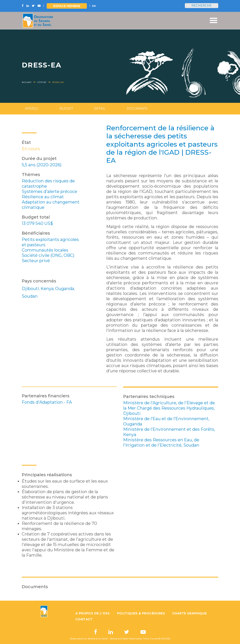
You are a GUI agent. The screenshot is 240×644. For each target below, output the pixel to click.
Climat (42, 82)
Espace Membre (67, 6)
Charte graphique (189, 613)
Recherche (202, 6)
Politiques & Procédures (141, 613)
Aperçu (32, 109)
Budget (66, 109)
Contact (84, 619)
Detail (100, 109)
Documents (137, 109)
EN (94, 6)
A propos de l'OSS (93, 613)
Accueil (27, 82)
